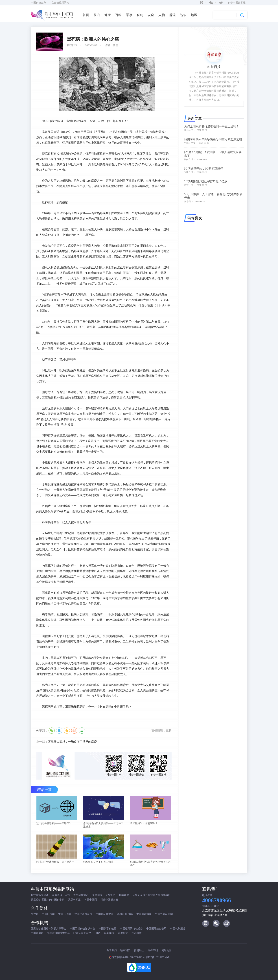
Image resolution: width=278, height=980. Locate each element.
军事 (129, 15)
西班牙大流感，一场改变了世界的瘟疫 (72, 742)
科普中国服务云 (109, 900)
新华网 (187, 202)
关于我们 (112, 951)
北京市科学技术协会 (58, 933)
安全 (151, 15)
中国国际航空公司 (156, 929)
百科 (118, 15)
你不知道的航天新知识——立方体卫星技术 (103, 825)
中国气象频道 (178, 929)
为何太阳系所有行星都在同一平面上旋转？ (212, 126)
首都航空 (123, 933)
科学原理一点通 (61, 896)
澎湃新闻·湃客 (125, 914)
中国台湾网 (65, 914)
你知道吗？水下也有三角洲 (98, 862)
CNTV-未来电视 (82, 933)
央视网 (35, 914)
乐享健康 (97, 896)
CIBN (98, 933)
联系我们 (125, 951)
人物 (162, 15)
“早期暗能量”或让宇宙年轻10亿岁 (206, 181)
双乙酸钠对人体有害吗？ (144, 824)
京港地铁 (137, 933)
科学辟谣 (124, 896)
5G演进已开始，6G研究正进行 (204, 169)
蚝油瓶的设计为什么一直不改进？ (55, 862)
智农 (183, 15)
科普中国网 (91, 900)
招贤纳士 (139, 951)
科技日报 (189, 159)
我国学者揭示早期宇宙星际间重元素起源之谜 (213, 139)
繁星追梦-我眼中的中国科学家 (48, 900)
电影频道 (109, 933)
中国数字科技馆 (108, 929)
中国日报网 (48, 914)
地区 (194, 15)
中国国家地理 (144, 914)
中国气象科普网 (164, 914)
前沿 (97, 15)
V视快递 (111, 896)
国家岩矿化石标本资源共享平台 (49, 929)
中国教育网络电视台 (131, 929)
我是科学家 (74, 900)
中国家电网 (37, 933)
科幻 (140, 15)
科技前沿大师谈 (40, 896)
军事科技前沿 (81, 896)
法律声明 (153, 951)
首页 (86, 15)
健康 (108, 15)
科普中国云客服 (237, 3)
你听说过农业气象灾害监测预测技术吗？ (150, 864)
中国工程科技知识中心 (82, 929)
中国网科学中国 (105, 914)
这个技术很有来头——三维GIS (53, 824)
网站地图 (167, 951)
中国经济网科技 (83, 914)
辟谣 (172, 15)
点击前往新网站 (60, 3)
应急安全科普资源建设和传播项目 (152, 896)
